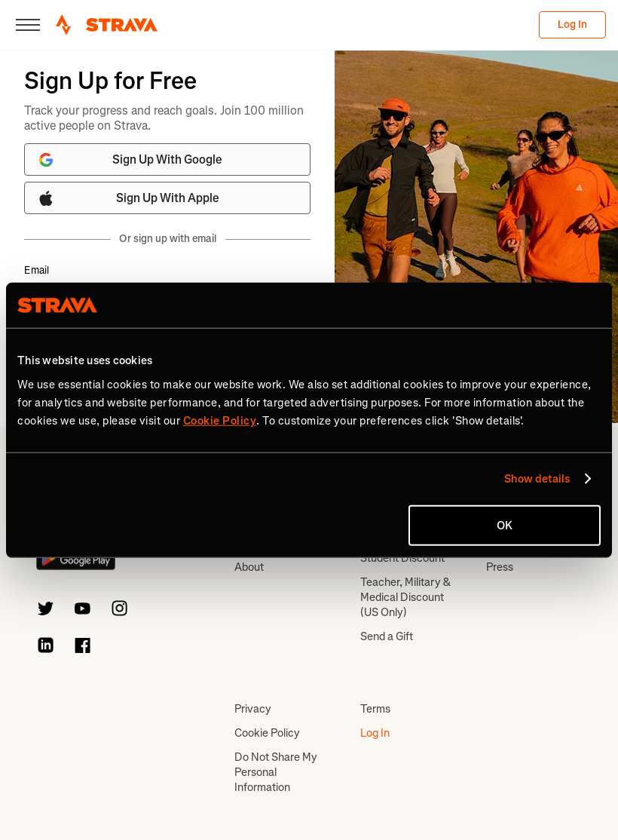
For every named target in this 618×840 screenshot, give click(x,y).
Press (500, 567)
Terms (375, 709)
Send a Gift (387, 636)
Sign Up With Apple (128, 198)
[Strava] (107, 25)
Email (37, 271)
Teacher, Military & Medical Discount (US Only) (405, 597)
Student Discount (402, 558)
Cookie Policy (267, 733)
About (249, 567)
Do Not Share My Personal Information (276, 772)
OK (505, 525)
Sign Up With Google (130, 160)
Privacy (253, 709)
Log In (572, 25)
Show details (537, 479)
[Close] (28, 25)
